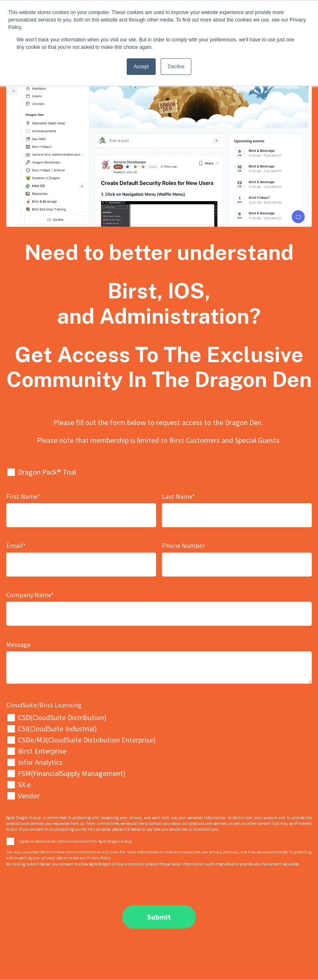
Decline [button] (176, 67)
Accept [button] (141, 67)
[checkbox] (159, 757)
